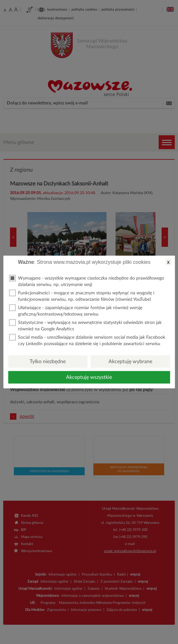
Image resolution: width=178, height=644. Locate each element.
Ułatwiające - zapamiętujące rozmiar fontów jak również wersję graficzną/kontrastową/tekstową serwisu (76, 311)
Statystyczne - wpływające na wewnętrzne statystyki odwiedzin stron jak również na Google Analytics (85, 325)
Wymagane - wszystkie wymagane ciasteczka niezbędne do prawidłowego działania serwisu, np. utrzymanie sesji (87, 281)
